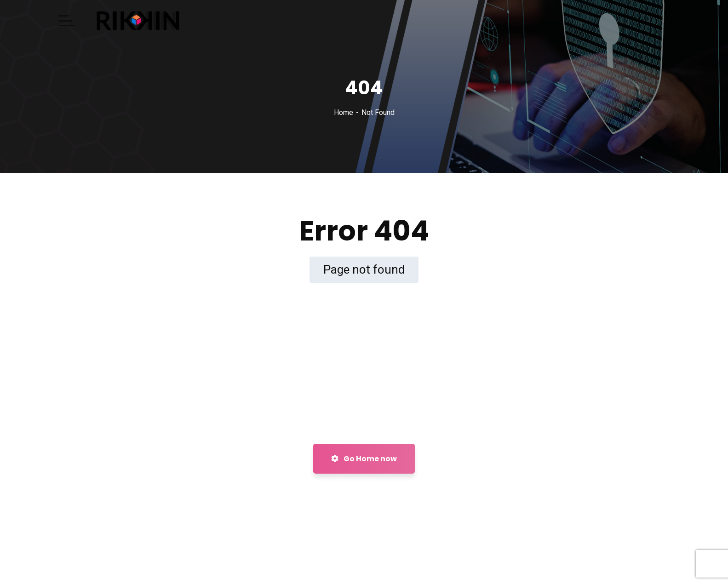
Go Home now (364, 459)
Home (344, 112)
